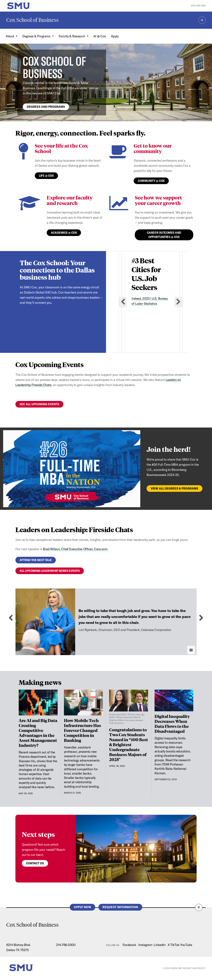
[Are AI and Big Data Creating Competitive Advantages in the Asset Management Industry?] (38, 703)
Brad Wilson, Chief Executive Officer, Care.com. (75, 549)
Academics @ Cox (64, 233)
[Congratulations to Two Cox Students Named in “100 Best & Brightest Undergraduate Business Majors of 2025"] (129, 707)
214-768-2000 (66, 945)
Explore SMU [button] (198, 6)
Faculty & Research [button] (72, 36)
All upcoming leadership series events (50, 571)
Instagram (145, 945)
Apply (115, 36)
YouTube (186, 945)
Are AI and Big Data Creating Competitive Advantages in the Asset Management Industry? (38, 733)
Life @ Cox (46, 176)
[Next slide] (178, 302)
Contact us (35, 863)
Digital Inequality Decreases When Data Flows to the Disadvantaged (172, 724)
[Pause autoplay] (191, 650)
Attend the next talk (36, 560)
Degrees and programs (46, 107)
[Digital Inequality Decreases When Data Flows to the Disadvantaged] (174, 701)
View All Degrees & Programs (174, 488)
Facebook (129, 945)
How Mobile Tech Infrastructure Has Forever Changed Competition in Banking (82, 730)
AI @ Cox (100, 36)
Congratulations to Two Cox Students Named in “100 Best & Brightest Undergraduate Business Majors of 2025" (129, 744)
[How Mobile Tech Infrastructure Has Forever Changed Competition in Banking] (83, 703)
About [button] (10, 36)
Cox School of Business (32, 20)
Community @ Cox (151, 181)
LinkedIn (159, 945)
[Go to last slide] (123, 302)
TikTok (175, 945)
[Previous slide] (11, 618)
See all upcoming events (39, 404)
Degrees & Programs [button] (37, 36)
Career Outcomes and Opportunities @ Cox (164, 235)
